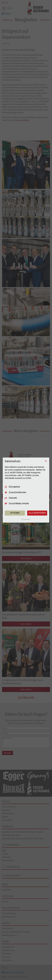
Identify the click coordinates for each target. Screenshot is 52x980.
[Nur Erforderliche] (46, 461)
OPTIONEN (15, 513)
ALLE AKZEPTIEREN (37, 513)
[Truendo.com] (26, 519)
